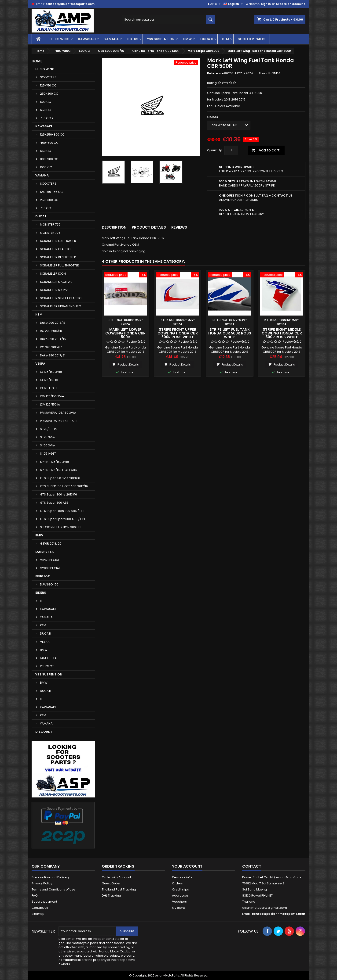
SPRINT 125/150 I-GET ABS (58, 470)
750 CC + (47, 118)
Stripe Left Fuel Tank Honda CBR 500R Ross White (230, 333)
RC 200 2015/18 (51, 331)
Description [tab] (114, 227)
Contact (252, 866)
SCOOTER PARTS (252, 39)
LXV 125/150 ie (50, 404)
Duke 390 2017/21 (53, 355)
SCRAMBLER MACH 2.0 (56, 282)
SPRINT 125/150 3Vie (55, 462)
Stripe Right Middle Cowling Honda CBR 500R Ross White (282, 333)
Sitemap (38, 914)
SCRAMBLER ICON (53, 274)
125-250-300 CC (52, 135)
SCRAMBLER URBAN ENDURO (61, 306)
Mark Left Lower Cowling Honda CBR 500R (125, 333)
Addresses (180, 896)
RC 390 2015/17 (51, 347)
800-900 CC (49, 159)
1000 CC (46, 167)
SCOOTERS (48, 77)
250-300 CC (49, 94)
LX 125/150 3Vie (51, 372)
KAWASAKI (87, 39)
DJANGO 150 (49, 584)
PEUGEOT (43, 576)
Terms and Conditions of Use (53, 889)
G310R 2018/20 (51, 544)
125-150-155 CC (51, 192)
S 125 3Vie (47, 437)
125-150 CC (48, 85)
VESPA (40, 364)
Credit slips (180, 889)
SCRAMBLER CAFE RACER (58, 241)
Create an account (290, 4)
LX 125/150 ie (49, 380)
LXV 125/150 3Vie (52, 396)
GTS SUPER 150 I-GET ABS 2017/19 (64, 486)
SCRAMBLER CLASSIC (55, 249)
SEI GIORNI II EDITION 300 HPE (61, 527)
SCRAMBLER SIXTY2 (54, 290)
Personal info (182, 877)
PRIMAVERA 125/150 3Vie (58, 413)
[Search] (168, 20)
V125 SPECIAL (50, 560)
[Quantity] (231, 150)
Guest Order (111, 883)
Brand (264, 73)
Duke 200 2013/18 (53, 323)
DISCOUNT (44, 732)
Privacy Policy (42, 883)
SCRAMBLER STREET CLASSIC (61, 298)
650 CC (46, 110)
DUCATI (207, 39)
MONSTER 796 (50, 233)
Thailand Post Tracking (119, 889)
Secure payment (44, 902)
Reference (215, 73)
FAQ (35, 896)
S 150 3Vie (47, 445)
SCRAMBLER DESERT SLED (58, 257)
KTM (225, 39)
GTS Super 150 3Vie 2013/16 (60, 478)
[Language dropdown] (234, 4)
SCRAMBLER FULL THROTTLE (59, 265)
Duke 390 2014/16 (53, 339)
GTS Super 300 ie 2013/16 (59, 494)
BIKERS (133, 39)
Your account (187, 866)
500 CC (46, 102)
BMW (187, 39)
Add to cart (266, 150)
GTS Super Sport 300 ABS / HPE (63, 519)
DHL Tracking (111, 896)
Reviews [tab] (179, 227)
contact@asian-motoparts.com (70, 4)
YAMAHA (112, 39)
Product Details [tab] (149, 227)
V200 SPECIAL (50, 568)
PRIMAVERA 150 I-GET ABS (59, 421)
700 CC (45, 208)
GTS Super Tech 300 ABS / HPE (63, 511)
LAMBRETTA (44, 552)
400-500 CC (49, 143)
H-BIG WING (59, 39)
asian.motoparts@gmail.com (265, 908)
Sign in (266, 4)
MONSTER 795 (50, 224)
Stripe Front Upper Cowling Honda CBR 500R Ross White (178, 333)
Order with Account (116, 877)
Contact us (40, 908)
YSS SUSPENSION (161, 39)
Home (37, 61)
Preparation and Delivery (51, 877)
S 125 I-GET (48, 454)
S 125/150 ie (48, 429)
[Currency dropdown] (215, 4)
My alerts (179, 908)
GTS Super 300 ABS (54, 503)
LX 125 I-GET (49, 388)
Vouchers (179, 902)
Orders (177, 883)
